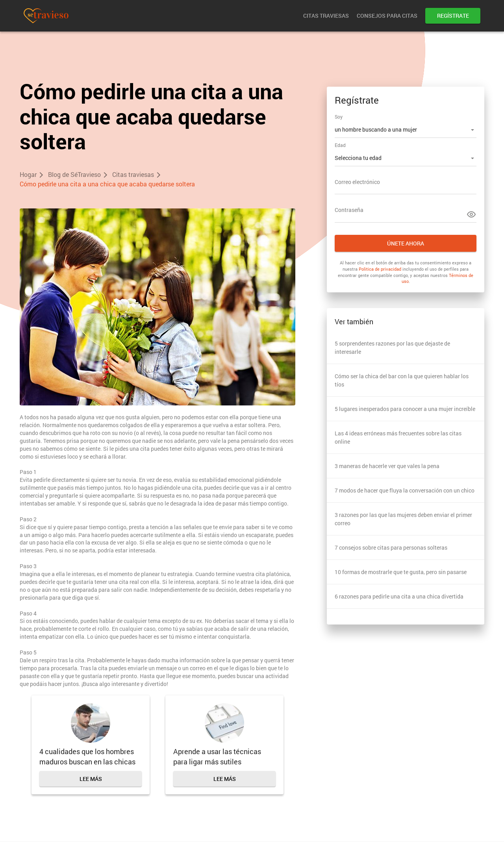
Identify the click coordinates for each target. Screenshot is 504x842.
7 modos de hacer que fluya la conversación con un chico (405, 490)
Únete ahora (406, 243)
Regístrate (453, 16)
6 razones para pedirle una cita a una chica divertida (399, 596)
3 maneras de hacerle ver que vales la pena (387, 466)
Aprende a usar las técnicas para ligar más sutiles (217, 756)
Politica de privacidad (380, 269)
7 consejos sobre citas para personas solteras (391, 547)
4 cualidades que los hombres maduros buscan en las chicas (87, 756)
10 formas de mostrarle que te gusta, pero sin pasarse (401, 572)
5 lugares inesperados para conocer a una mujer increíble (405, 409)
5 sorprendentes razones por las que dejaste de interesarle (392, 348)
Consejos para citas (387, 16)
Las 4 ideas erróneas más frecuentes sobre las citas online (398, 437)
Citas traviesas (326, 16)
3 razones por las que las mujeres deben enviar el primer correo (403, 519)
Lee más (91, 779)
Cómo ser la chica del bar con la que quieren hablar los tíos (402, 380)
